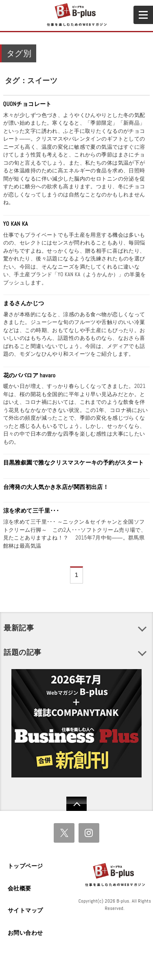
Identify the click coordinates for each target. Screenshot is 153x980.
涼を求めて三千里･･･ (31, 511)
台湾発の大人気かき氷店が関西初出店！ (56, 487)
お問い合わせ (25, 933)
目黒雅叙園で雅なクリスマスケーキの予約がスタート (74, 462)
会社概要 (20, 888)
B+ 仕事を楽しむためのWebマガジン (76, 15)
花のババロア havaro (30, 375)
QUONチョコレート (27, 104)
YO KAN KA (16, 224)
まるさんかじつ (24, 303)
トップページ (25, 866)
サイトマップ (25, 910)
